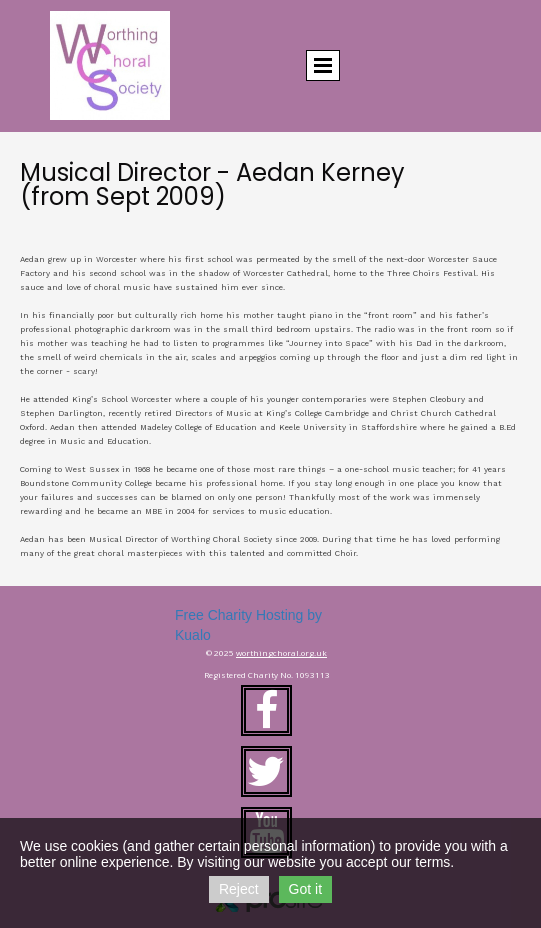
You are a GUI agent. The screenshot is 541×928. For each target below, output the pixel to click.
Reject (239, 889)
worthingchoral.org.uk (281, 652)
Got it (305, 889)
